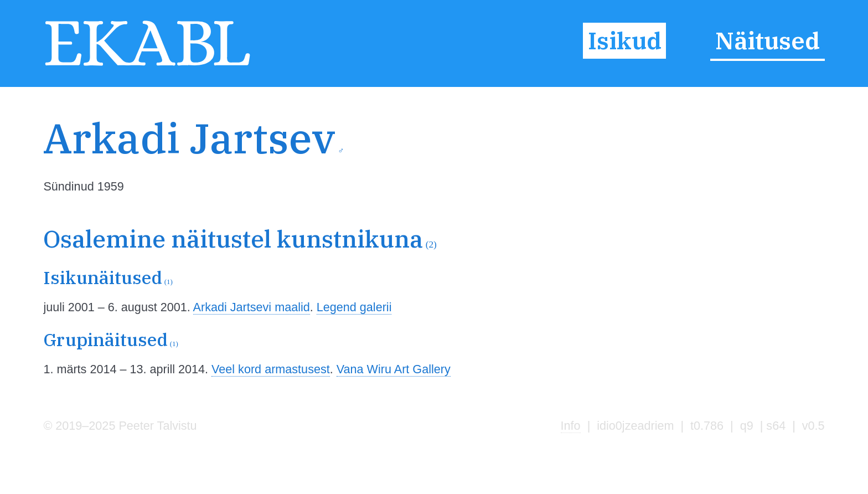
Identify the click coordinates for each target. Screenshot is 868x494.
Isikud (625, 41)
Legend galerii (354, 307)
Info (571, 426)
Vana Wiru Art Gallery (394, 369)
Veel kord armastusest (271, 369)
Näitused (768, 41)
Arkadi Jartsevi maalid (252, 307)
